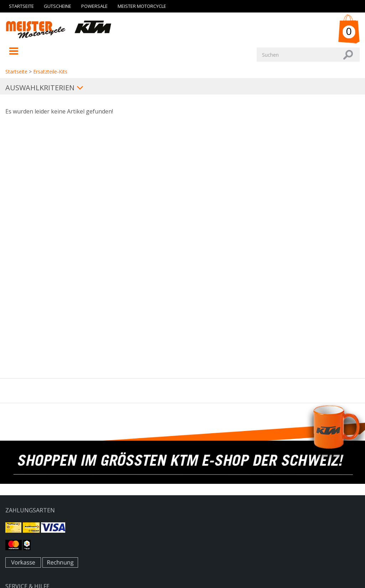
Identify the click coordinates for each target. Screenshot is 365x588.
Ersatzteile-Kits (50, 72)
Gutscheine (58, 6)
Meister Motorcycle (142, 6)
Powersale (94, 6)
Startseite (21, 6)
